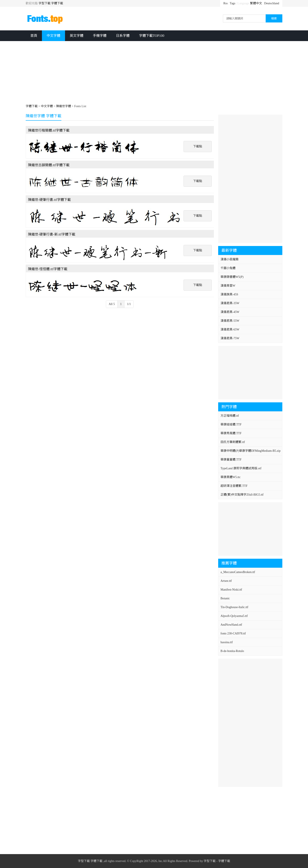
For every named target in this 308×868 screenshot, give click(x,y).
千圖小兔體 (228, 268)
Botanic (225, 598)
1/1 (129, 304)
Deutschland (272, 3)
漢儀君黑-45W (230, 312)
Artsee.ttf (226, 581)
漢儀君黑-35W (230, 303)
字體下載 (57, 3)
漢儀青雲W (228, 286)
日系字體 (123, 36)
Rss (225, 3)
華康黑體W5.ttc (231, 477)
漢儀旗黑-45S (229, 294)
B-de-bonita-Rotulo (232, 651)
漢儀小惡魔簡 (230, 259)
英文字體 (77, 36)
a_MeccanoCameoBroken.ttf (238, 572)
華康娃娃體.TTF (231, 424)
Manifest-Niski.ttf (231, 590)
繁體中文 (256, 3)
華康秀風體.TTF (231, 433)
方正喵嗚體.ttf (230, 416)
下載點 (198, 146)
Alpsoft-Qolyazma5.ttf (234, 616)
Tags (232, 3)
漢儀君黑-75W (230, 338)
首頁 (34, 36)
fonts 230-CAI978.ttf (233, 633)
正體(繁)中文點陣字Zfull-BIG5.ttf (242, 495)
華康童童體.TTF (231, 460)
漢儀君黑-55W (230, 321)
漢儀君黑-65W (230, 330)
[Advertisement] (154, 73)
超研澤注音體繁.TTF (234, 486)
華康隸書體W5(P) (232, 277)
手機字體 (100, 36)
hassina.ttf (227, 642)
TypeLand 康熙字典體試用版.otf (241, 468)
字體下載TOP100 (152, 36)
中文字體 (53, 36)
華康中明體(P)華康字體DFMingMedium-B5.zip (250, 451)
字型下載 (44, 3)
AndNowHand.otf (231, 625)
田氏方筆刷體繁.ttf (233, 442)
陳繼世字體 (64, 106)
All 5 (112, 304)
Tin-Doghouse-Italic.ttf (234, 607)
